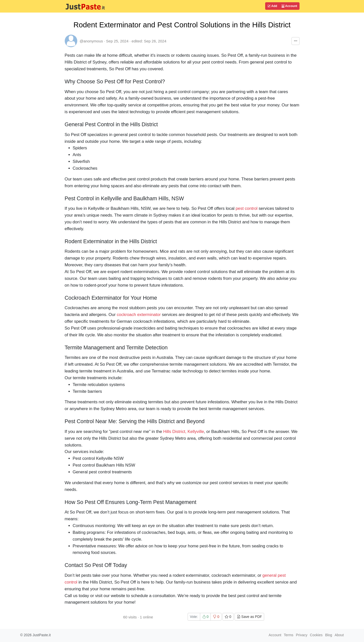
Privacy (302, 635)
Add (272, 6)
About (339, 635)
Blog (329, 635)
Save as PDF (249, 617)
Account (289, 6)
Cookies (316, 635)
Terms (288, 635)
